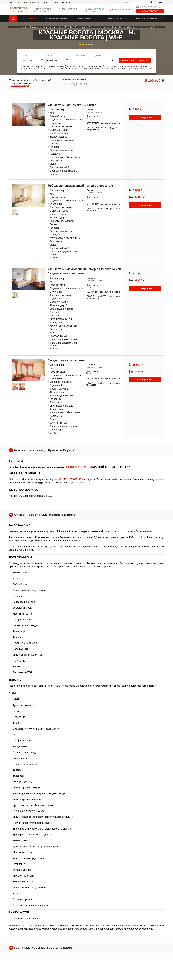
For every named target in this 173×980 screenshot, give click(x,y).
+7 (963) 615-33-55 (149, 7)
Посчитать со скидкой (135, 61)
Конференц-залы (117, 18)
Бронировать (145, 117)
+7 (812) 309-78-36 (94, 9)
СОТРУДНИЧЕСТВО (32, 2)
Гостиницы (29, 18)
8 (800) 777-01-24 (76, 467)
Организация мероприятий (149, 18)
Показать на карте (20, 85)
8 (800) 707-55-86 (43, 9)
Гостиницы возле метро (56, 18)
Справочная (50, 2)
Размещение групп (87, 18)
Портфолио (15, 2)
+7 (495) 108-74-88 (69, 9)
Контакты (67, 2)
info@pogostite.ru (121, 10)
